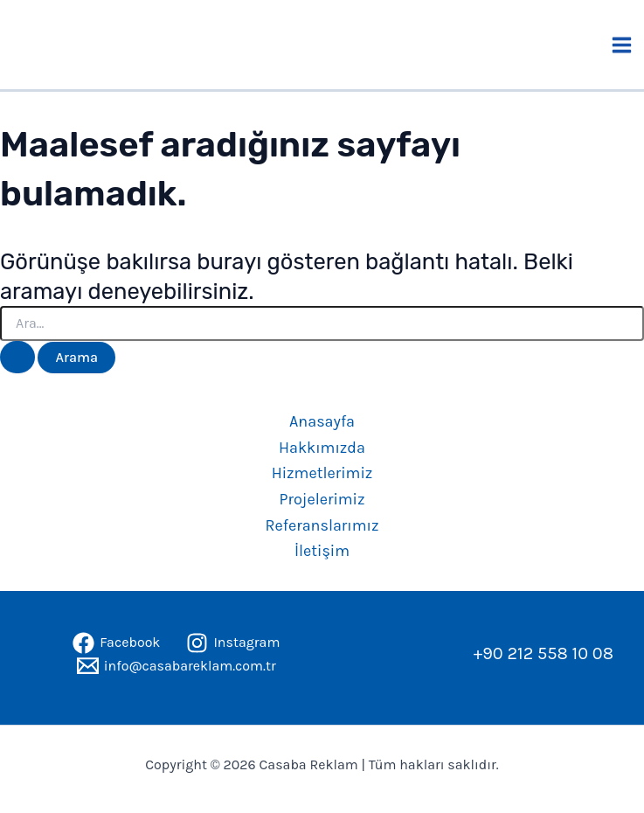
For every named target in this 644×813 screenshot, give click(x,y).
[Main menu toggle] (623, 45)
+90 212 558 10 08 (544, 653)
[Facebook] (116, 643)
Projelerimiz (322, 499)
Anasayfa (322, 421)
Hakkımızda (322, 448)
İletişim (322, 551)
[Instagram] (233, 643)
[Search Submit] (17, 357)
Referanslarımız (322, 525)
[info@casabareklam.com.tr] (177, 666)
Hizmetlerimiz (322, 473)
